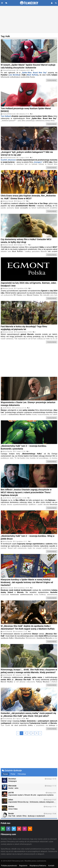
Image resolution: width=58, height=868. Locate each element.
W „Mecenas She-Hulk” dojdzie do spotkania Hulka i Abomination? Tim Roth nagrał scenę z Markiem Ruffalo (28, 627)
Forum (5, 774)
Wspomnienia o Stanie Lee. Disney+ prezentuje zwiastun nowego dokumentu (28, 404)
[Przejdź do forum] (6, 3)
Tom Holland (6, 116)
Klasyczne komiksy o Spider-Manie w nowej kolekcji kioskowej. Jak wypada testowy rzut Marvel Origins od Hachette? (27, 582)
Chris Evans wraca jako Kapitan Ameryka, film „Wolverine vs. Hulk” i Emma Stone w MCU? (28, 197)
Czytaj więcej (52, 80)
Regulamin (23, 866)
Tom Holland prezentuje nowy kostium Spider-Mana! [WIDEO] (26, 110)
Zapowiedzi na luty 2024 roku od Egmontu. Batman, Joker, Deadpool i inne (29, 284)
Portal (13, 774)
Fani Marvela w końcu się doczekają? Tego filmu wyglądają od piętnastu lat (24, 328)
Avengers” (38, 162)
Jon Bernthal (14, 75)
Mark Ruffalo (32, 75)
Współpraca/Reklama (38, 866)
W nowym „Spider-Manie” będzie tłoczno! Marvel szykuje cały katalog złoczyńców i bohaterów (28, 66)
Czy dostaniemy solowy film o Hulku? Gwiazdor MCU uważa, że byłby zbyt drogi (26, 241)
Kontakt (51, 866)
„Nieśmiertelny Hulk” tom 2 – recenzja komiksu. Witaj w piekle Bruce (28, 537)
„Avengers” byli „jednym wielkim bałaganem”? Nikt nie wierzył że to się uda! (27, 153)
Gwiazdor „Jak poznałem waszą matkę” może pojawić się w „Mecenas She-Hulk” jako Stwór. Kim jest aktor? (28, 715)
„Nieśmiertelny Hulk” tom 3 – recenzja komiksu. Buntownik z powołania (24, 447)
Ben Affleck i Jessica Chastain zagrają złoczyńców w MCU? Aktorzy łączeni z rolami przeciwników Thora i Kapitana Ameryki (26, 492)
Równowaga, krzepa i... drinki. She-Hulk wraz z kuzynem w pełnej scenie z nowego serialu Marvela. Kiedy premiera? (29, 671)
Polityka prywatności (9, 866)
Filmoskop (22, 774)
